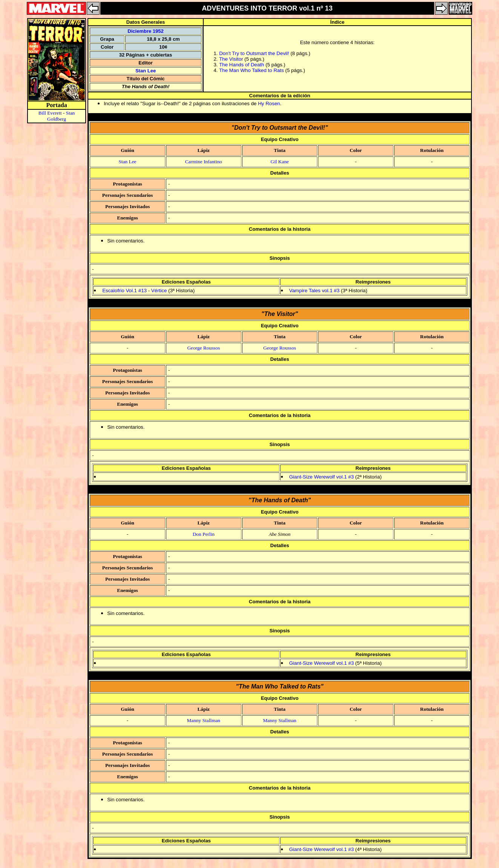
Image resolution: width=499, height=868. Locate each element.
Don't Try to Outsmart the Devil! (254, 53)
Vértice (159, 291)
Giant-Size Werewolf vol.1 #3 (322, 477)
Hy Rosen (269, 104)
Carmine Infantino (204, 162)
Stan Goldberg (61, 116)
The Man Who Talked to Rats (252, 70)
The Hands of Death (242, 65)
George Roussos (203, 348)
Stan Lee (146, 71)
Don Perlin (204, 534)
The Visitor (231, 59)
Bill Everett (50, 113)
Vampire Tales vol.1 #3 (315, 291)
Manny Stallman (204, 720)
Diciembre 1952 (145, 31)
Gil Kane (279, 162)
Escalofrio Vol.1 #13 (124, 291)
